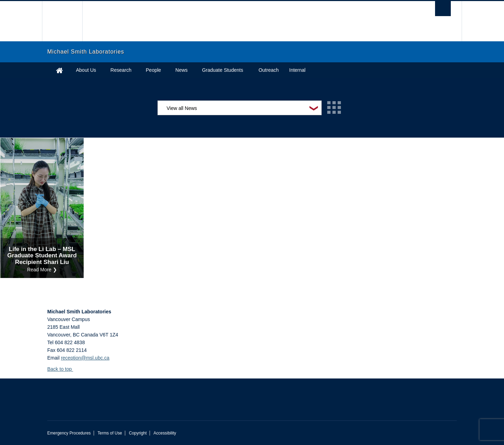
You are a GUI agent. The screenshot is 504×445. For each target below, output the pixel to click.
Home (59, 70)
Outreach (269, 70)
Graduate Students (223, 70)
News (181, 70)
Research (121, 70)
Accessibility (165, 433)
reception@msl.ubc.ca (85, 358)
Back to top (63, 369)
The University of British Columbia (62, 21)
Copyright (138, 433)
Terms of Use (110, 433)
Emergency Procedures (69, 433)
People (154, 70)
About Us (86, 70)
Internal (297, 70)
